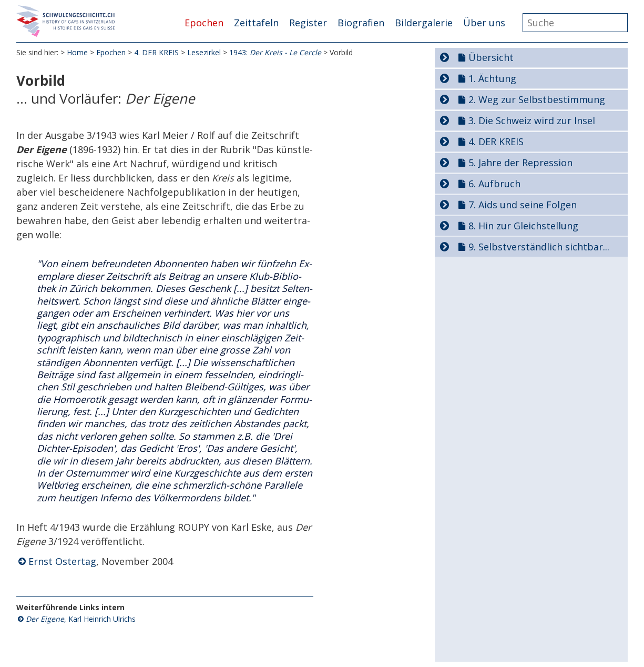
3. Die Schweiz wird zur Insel (532, 120)
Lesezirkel (204, 52)
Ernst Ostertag (62, 561)
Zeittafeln (256, 23)
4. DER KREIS (156, 52)
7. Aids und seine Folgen (523, 205)
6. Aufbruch (494, 184)
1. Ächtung (492, 78)
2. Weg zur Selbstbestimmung (537, 99)
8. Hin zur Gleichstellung (523, 226)
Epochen (204, 23)
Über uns (484, 23)
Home (77, 52)
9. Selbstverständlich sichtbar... (539, 247)
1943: (275, 52)
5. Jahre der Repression (520, 163)
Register (308, 23)
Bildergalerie (424, 23)
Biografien (361, 23)
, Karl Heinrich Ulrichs (81, 619)
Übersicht (491, 57)
